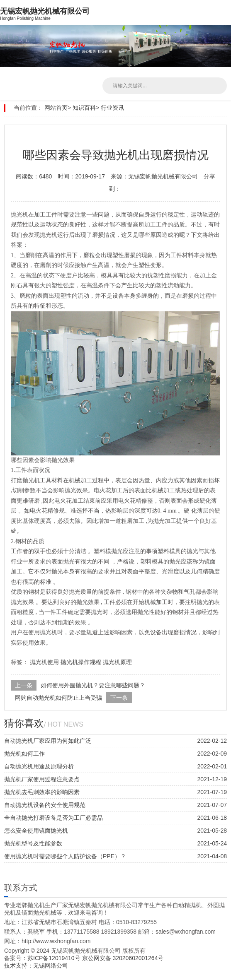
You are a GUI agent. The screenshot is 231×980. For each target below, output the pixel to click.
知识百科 (84, 108)
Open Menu (223, 12)
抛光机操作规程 (81, 662)
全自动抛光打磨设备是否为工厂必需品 (53, 818)
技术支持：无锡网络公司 (36, 966)
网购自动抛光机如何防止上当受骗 (58, 698)
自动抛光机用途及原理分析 (39, 766)
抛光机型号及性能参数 (33, 843)
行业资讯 (112, 108)
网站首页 (56, 108)
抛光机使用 (44, 662)
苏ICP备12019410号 (55, 958)
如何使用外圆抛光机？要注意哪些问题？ (93, 685)
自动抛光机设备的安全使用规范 (45, 805)
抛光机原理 (117, 662)
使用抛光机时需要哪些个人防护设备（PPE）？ (65, 856)
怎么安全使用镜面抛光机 (36, 831)
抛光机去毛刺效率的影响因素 (42, 792)
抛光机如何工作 (24, 754)
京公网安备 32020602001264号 (123, 958)
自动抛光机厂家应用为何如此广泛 (48, 741)
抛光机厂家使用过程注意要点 (42, 779)
